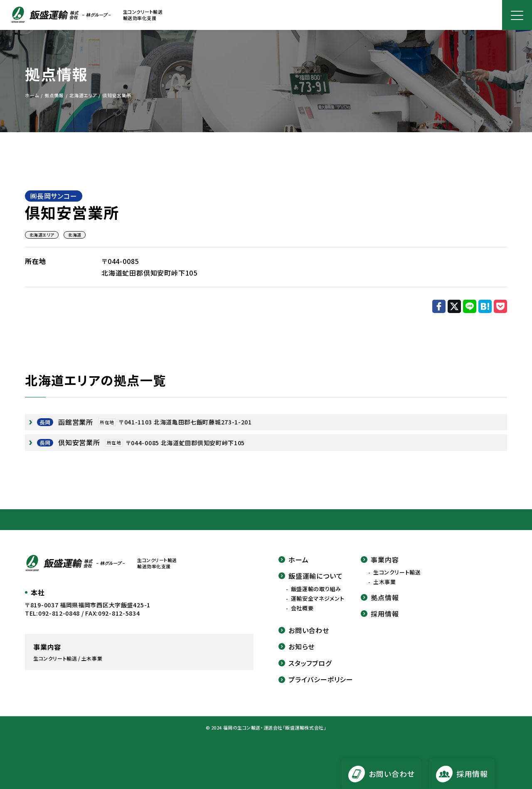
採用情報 (380, 614)
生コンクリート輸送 (397, 572)
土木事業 (385, 582)
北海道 (75, 235)
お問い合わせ (304, 630)
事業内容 (380, 560)
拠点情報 (380, 597)
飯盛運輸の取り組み (316, 589)
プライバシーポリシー (316, 679)
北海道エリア (42, 235)
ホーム (293, 560)
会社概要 (302, 608)
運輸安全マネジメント (318, 599)
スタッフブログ (305, 663)
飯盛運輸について (310, 576)
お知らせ (297, 646)
